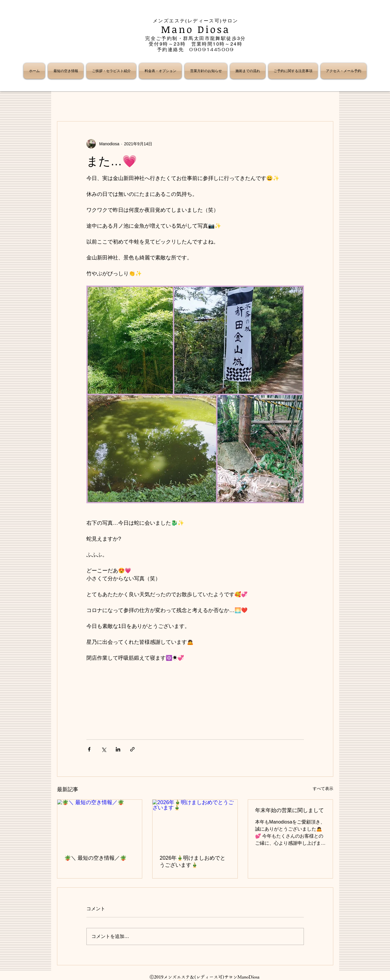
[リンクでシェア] (132, 749)
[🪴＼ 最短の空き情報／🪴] (100, 824)
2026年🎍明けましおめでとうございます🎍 (193, 861)
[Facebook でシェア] (89, 749)
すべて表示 (323, 789)
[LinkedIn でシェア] (118, 749)
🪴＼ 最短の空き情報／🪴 (95, 858)
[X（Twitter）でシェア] (104, 749)
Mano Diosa (196, 29)
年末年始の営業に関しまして (289, 810)
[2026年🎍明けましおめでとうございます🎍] (195, 824)
